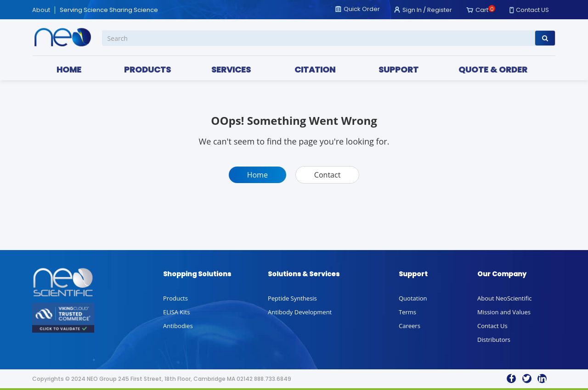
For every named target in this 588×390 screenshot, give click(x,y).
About (41, 10)
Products (175, 298)
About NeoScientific (505, 298)
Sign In (412, 10)
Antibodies (178, 326)
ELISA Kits (176, 312)
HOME (69, 70)
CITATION (315, 70)
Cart (482, 10)
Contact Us (492, 326)
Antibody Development (300, 312)
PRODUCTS (147, 70)
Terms (407, 312)
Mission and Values (504, 312)
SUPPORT (399, 70)
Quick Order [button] (362, 9)
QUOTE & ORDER (493, 70)
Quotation (413, 298)
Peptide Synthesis (292, 298)
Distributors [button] (494, 340)
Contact (327, 175)
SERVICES (231, 70)
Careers (410, 326)
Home (257, 175)
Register (440, 10)
